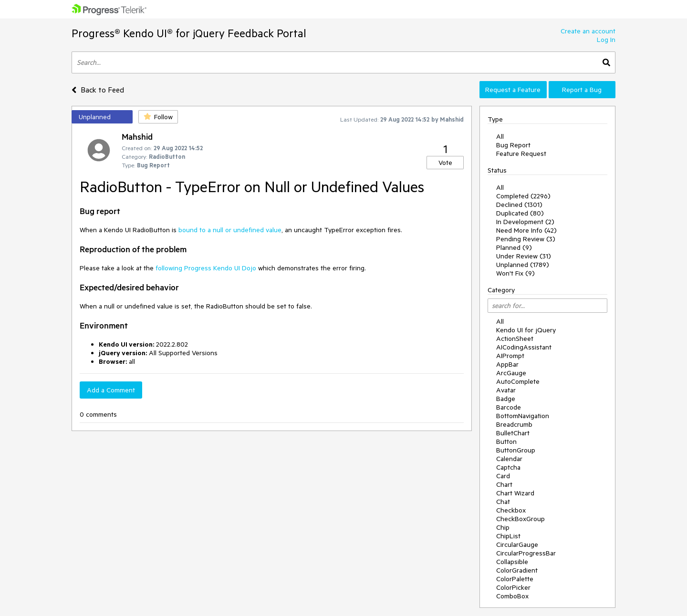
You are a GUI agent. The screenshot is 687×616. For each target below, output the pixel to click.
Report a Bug (582, 90)
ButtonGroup (516, 450)
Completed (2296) (523, 196)
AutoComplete (518, 381)
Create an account (588, 31)
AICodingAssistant (524, 347)
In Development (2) (525, 222)
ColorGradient (517, 570)
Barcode (509, 407)
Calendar (509, 459)
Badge (506, 399)
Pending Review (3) (526, 239)
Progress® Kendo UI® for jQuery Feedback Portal (189, 33)
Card (503, 476)
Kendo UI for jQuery (526, 330)
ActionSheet (515, 339)
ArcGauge (511, 373)
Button (506, 441)
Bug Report (513, 145)
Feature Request (521, 154)
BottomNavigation (523, 416)
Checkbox (511, 510)
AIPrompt (510, 356)
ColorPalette (515, 579)
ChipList (508, 536)
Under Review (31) (524, 256)
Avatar (506, 390)
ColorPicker (513, 587)
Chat (503, 502)
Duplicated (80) (520, 213)
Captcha (508, 467)
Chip (503, 527)
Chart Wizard (515, 493)
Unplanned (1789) (523, 265)
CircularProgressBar (526, 553)
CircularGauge (517, 544)
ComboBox (512, 596)
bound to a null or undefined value (230, 230)
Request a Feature (513, 90)
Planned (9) (514, 247)
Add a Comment (111, 390)
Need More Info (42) (526, 230)
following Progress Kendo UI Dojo (206, 268)
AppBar (507, 364)
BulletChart (513, 433)
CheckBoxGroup (520, 519)
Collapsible (512, 562)
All (500, 136)
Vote (445, 163)
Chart (504, 484)
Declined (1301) (519, 205)
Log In (606, 40)
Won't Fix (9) (515, 273)
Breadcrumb (514, 424)
